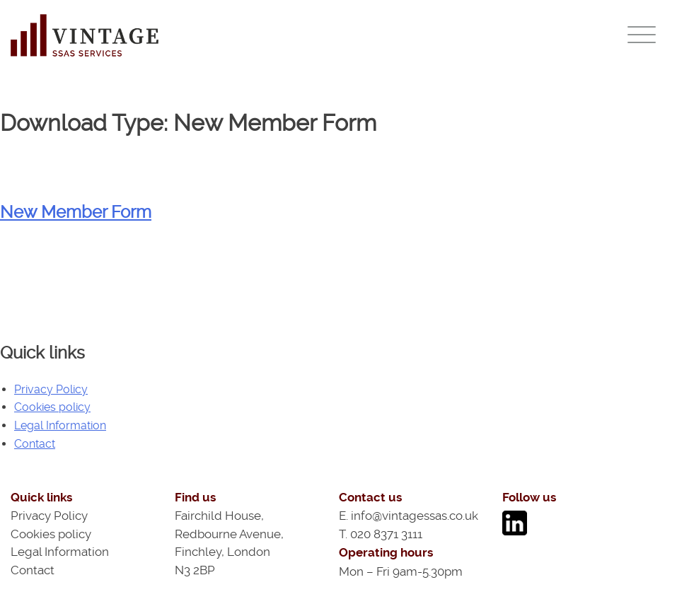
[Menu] (642, 34)
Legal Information (60, 425)
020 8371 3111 (386, 534)
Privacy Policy (51, 389)
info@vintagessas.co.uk (415, 516)
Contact (35, 444)
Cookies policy (52, 407)
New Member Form (76, 212)
